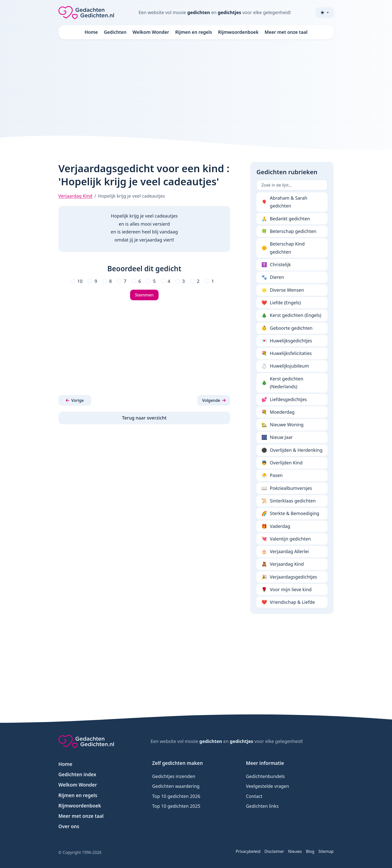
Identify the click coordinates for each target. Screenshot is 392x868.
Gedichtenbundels (265, 776)
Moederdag (278, 412)
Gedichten (115, 32)
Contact (254, 796)
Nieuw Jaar (277, 437)
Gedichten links (262, 806)
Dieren (273, 277)
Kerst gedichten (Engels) (291, 315)
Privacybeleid (248, 851)
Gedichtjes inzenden (174, 776)
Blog (310, 851)
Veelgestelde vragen (268, 786)
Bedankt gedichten (286, 219)
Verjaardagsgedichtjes (289, 577)
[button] (75, 400)
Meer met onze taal (286, 32)
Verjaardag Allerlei (285, 552)
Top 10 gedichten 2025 (176, 806)
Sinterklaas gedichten (289, 501)
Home (91, 32)
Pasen (272, 475)
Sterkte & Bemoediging (290, 514)
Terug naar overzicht (144, 418)
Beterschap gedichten (289, 231)
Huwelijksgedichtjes (287, 341)
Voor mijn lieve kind (287, 590)
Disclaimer (274, 851)
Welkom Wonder (151, 32)
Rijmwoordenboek (238, 32)
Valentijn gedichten (286, 539)
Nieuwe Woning (282, 425)
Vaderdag (276, 526)
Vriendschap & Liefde (288, 602)
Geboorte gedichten (287, 328)
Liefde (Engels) (281, 303)
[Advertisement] (196, 87)
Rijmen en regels (194, 32)
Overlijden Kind (282, 463)
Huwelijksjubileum (285, 366)
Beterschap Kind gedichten (283, 248)
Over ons (69, 826)
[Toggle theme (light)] (325, 13)
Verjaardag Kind (76, 196)
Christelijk (276, 265)
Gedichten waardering (176, 786)
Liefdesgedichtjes (284, 400)
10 (80, 281)
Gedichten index (78, 774)
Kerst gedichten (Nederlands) (282, 383)
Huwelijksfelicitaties (287, 353)
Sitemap (326, 851)
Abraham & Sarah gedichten (284, 202)
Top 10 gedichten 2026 (176, 796)
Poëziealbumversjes (287, 488)
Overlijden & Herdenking (292, 450)
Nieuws (295, 851)
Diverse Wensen (283, 290)
